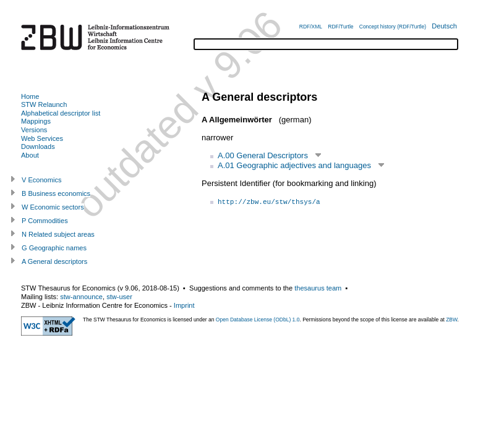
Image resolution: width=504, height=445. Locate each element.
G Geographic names (54, 248)
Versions (34, 130)
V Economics (41, 180)
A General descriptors (54, 261)
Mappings (36, 121)
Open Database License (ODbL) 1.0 (258, 320)
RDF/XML (311, 27)
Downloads (38, 146)
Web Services (42, 138)
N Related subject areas (58, 234)
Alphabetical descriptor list (61, 113)
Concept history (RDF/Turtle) (393, 27)
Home (30, 96)
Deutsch (444, 26)
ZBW (451, 320)
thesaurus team (318, 288)
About (30, 155)
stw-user (119, 297)
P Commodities (45, 221)
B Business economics (56, 193)
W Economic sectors (53, 207)
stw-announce (81, 297)
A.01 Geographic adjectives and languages (294, 165)
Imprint (184, 305)
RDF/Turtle (340, 27)
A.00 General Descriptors (263, 155)
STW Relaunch (44, 104)
